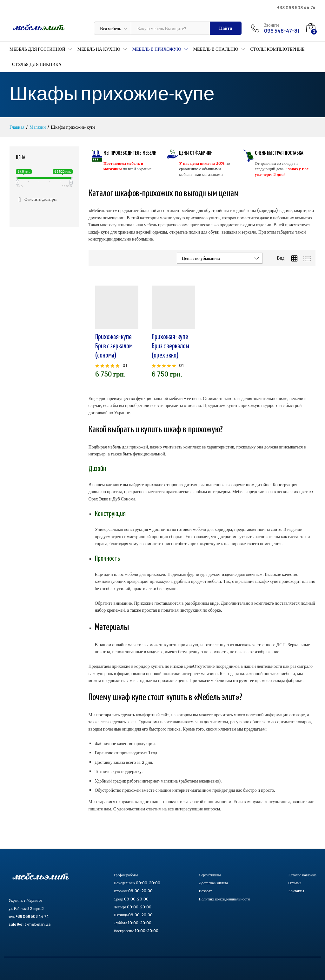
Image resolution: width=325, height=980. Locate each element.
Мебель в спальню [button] (216, 49)
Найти (226, 28)
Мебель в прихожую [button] (157, 49)
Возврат (205, 891)
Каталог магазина (302, 875)
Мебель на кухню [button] (99, 49)
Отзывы (295, 883)
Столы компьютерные (278, 49)
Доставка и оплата (213, 883)
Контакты (296, 891)
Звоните (272, 25)
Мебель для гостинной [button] (37, 49)
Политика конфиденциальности (224, 899)
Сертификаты (210, 875)
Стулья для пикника (37, 64)
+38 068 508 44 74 (296, 7)
